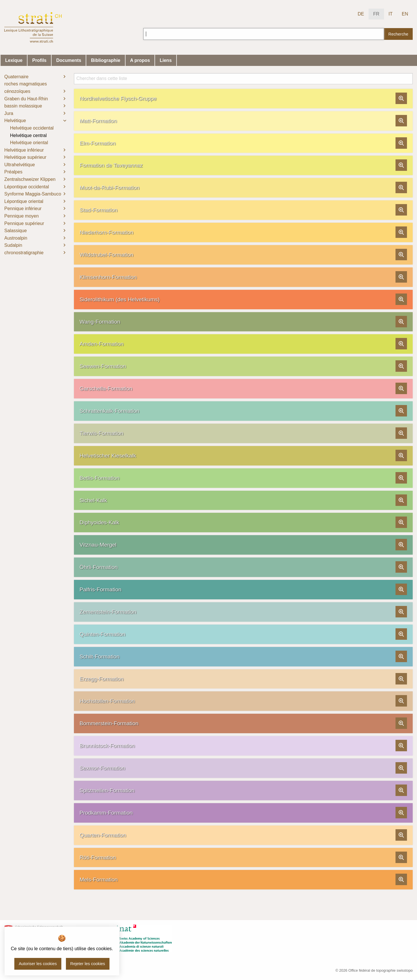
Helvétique (15, 121)
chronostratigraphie (24, 253)
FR (376, 14)
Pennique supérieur (24, 223)
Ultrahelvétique (20, 165)
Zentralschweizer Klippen (30, 179)
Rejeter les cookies (88, 964)
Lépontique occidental (27, 187)
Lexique (14, 60)
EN (405, 14)
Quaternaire (16, 77)
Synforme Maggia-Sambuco (33, 194)
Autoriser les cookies (38, 964)
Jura (9, 113)
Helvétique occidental (32, 128)
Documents (69, 60)
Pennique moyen (21, 216)
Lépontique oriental (24, 201)
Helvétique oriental (29, 143)
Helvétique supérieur (25, 157)
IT (391, 14)
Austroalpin (16, 238)
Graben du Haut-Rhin (26, 99)
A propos (140, 60)
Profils (39, 60)
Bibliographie (105, 60)
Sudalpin (13, 245)
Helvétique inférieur (24, 150)
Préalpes (13, 172)
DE (361, 14)
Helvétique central (28, 135)
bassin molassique (23, 106)
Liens (166, 60)
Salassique (15, 231)
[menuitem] (35, 77)
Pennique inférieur (23, 209)
